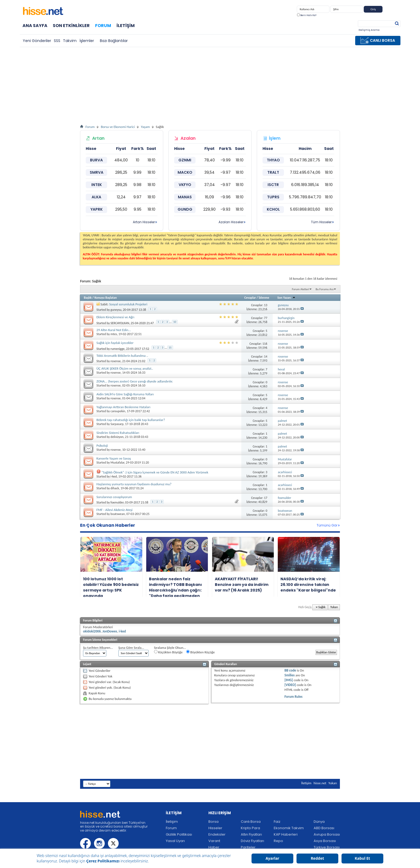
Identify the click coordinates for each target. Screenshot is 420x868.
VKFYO (185, 185)
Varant (214, 841)
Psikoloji (102, 446)
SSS (57, 41)
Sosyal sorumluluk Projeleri (128, 304)
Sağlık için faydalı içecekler (115, 343)
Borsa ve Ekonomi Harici (118, 127)
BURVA (96, 160)
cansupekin (118, 411)
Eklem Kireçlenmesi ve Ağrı (115, 317)
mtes (114, 334)
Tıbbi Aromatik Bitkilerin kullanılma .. (122, 356)
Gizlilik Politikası (179, 834)
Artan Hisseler (144, 222)
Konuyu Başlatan (106, 298)
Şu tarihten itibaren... (98, 648)
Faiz (277, 822)
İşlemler (87, 41)
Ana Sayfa (35, 26)
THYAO (273, 160)
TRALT (273, 172)
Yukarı (334, 607)
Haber (214, 847)
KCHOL (273, 209)
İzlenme (264, 298)
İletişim (126, 26)
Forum (103, 26)
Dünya (319, 822)
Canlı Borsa (251, 822)
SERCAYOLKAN (120, 323)
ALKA (96, 197)
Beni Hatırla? (307, 15)
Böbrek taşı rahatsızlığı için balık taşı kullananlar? (131, 420)
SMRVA (97, 172)
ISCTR (273, 185)
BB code (290, 670)
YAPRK (97, 209)
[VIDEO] (290, 685)
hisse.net (320, 783)
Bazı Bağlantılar (114, 41)
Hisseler (215, 828)
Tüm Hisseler (321, 222)
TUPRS (273, 197)
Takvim (70, 41)
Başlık (88, 298)
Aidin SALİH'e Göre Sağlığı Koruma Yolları (125, 394)
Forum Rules (293, 697)
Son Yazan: (287, 298)
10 (175, 322)
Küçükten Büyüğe (168, 652)
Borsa (213, 822)
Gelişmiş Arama (369, 30)
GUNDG (185, 209)
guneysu (116, 310)
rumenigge (118, 349)
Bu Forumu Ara (325, 289)
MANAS (185, 197)
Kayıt (390, 10)
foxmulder (117, 502)
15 (170, 348)
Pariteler (248, 847)
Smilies (290, 675)
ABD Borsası (324, 828)
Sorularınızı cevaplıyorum (114, 497)
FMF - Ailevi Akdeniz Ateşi (115, 510)
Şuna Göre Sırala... (131, 648)
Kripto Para (250, 828)
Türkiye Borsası (327, 847)
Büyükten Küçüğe (200, 652)
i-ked (114, 476)
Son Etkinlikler (71, 26)
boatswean (118, 514)
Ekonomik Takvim (289, 828)
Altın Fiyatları (251, 834)
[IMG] (289, 680)
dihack (115, 488)
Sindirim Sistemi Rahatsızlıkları (118, 433)
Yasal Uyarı (175, 841)
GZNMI (185, 160)
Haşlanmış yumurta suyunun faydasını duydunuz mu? (134, 484)
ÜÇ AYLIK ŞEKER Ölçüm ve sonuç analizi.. (125, 368)
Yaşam (145, 127)
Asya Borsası (325, 841)
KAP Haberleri (286, 834)
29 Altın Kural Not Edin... (114, 330)
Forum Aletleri (301, 289)
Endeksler (217, 834)
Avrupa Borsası (327, 834)
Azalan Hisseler (231, 222)
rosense (116, 361)
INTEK (97, 185)
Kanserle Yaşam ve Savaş (114, 458)
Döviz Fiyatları (252, 841)
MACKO (185, 172)
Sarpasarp (117, 424)
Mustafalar (118, 463)
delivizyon (117, 437)
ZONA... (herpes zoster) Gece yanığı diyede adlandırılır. (135, 381)
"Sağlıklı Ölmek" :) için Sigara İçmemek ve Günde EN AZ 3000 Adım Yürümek (155, 472)
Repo (278, 841)
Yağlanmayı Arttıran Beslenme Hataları (123, 407)
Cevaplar (250, 298)
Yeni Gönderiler (37, 41)
